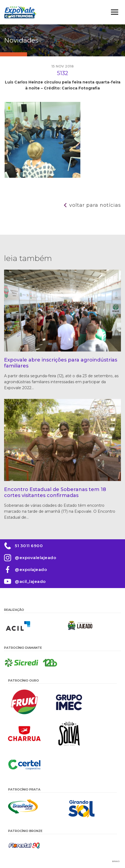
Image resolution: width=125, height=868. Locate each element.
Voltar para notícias (95, 205)
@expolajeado (31, 569)
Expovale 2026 (20, 12)
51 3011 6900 (29, 546)
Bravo (116, 861)
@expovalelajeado (35, 558)
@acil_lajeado (30, 581)
